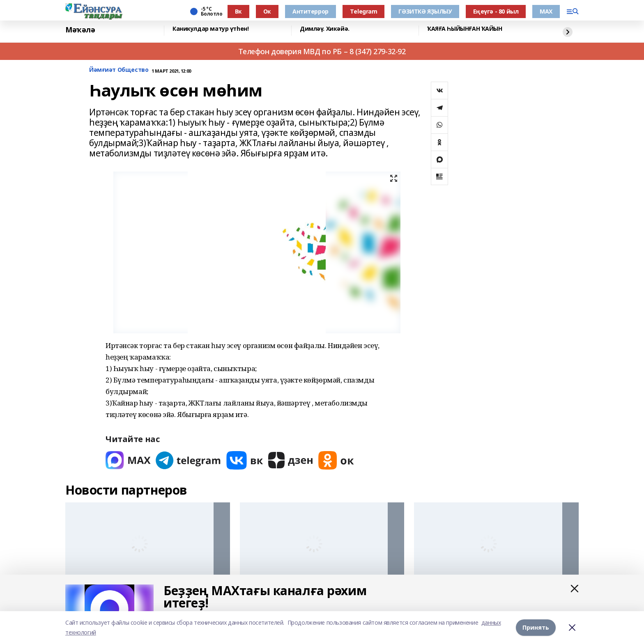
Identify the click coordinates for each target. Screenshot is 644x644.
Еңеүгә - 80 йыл (496, 11)
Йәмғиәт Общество (119, 70)
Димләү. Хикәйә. (325, 29)
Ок (267, 11)
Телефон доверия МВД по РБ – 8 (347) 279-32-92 (322, 51)
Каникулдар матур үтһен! (210, 29)
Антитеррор (310, 11)
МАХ (546, 11)
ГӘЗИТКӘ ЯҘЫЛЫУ (425, 11)
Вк (238, 11)
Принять (536, 627)
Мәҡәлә (80, 30)
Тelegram (364, 11)
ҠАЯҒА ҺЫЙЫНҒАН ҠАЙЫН (465, 29)
